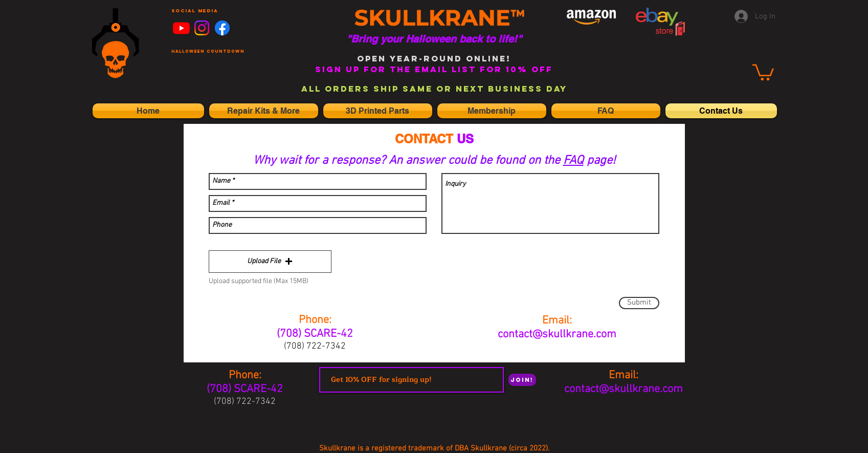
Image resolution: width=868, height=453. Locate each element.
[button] (270, 262)
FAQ (573, 161)
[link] (763, 71)
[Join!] (522, 380)
